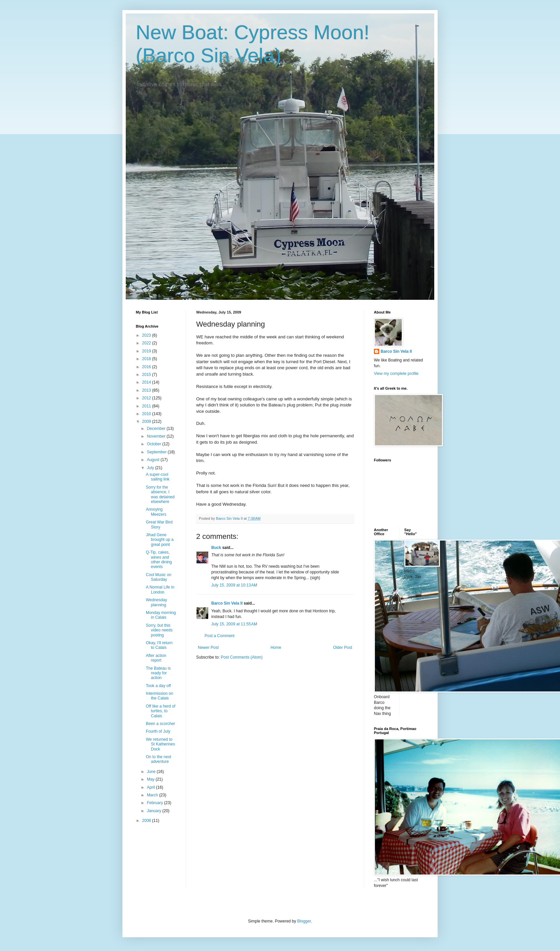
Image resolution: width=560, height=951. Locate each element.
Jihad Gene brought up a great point (160, 540)
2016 (147, 367)
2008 (147, 821)
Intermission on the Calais (159, 696)
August (154, 460)
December (157, 429)
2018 (147, 359)
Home (276, 648)
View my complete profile (396, 374)
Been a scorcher (160, 724)
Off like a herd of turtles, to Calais (161, 711)
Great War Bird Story (159, 524)
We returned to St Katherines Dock (160, 744)
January (155, 811)
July (151, 468)
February (155, 803)
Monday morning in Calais (161, 615)
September (157, 452)
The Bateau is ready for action (158, 673)
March (153, 795)
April (151, 787)
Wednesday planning (156, 602)
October (155, 444)
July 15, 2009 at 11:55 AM (234, 624)
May (151, 779)
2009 (147, 422)
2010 (147, 414)
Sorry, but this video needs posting (159, 630)
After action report (156, 658)
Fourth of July (158, 731)
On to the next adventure (158, 759)
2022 (147, 343)
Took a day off (158, 686)
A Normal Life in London (160, 590)
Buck (216, 548)
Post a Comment (219, 636)
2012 (147, 398)
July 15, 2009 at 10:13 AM (234, 585)
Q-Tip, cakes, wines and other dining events (159, 560)
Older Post (343, 648)
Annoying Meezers (156, 512)
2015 (147, 375)
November (157, 436)
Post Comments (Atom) (242, 657)
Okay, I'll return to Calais (159, 645)
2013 (147, 390)
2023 (147, 335)
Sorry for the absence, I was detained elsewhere (160, 494)
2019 (147, 351)
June (152, 772)
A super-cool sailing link (158, 477)
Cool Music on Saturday (159, 577)
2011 (147, 406)
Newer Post (208, 648)
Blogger (304, 921)
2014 (147, 382)
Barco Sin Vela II (227, 603)
